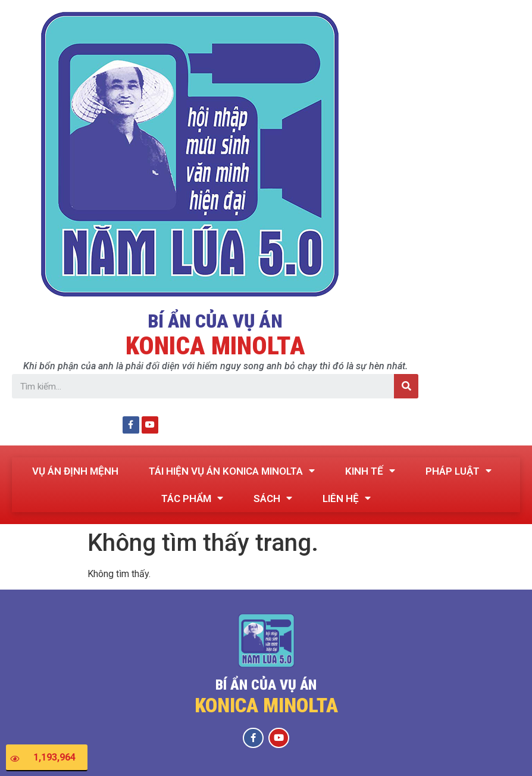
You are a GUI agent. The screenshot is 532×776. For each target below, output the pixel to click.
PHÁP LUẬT (459, 471)
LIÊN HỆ (347, 498)
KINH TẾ (370, 471)
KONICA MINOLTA (215, 346)
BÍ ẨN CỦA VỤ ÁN (215, 321)
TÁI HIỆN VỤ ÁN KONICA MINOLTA (232, 471)
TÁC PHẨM (192, 498)
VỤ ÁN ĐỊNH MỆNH (75, 470)
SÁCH (273, 498)
